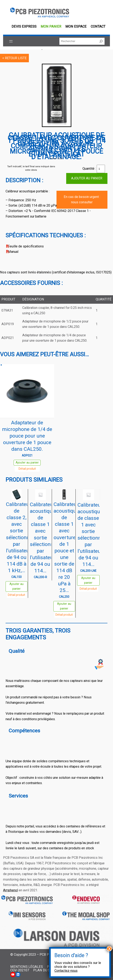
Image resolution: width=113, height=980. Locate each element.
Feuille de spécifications (26, 246)
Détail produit (27, 469)
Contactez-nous (66, 971)
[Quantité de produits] (101, 169)
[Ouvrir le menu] (11, 41)
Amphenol (11, 890)
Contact (98, 26)
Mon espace (76, 26)
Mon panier (51, 26)
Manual (13, 252)
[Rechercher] (101, 41)
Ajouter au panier (87, 178)
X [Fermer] (109, 949)
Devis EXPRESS (24, 26)
